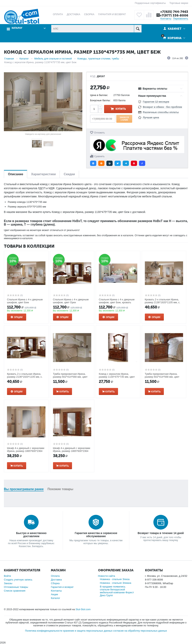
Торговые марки (179, 3)
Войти (7, 576)
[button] (93, 163)
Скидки (69, 174)
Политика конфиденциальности (44, 631)
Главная (9, 59)
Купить (121, 109)
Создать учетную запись (18, 580)
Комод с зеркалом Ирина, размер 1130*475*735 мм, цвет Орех (117, 377)
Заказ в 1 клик (124, 119)
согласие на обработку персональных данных (140, 631)
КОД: (93, 76)
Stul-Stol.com (83, 609)
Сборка (55, 583)
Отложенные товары (16, 587)
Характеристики (43, 174)
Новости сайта (107, 576)
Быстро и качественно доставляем (31, 535)
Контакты (166, 19)
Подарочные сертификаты (150, 3)
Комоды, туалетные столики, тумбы (98, 59)
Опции (18, 317)
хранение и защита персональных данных (88, 631)
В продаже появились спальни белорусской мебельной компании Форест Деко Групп (117, 591)
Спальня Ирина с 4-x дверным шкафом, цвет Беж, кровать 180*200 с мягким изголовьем (117, 302)
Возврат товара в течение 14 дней (161, 533)
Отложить (99, 133)
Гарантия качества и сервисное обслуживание (96, 535)
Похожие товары (60, 489)
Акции (54, 594)
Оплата (55, 576)
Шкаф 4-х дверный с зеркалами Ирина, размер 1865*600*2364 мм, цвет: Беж (26, 451)
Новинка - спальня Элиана (116, 583)
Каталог (17, 28)
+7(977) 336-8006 (174, 15)
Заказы (8, 583)
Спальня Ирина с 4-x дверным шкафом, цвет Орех (71, 301)
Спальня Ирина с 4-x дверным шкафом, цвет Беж (25, 301)
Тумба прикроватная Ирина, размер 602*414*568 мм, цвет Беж (70, 377)
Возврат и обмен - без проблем (162, 107)
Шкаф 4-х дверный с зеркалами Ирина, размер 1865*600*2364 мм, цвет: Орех (72, 451)
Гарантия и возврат (62, 587)
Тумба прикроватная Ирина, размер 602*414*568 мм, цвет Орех (162, 377)
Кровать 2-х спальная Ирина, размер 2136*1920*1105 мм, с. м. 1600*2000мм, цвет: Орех (25, 377)
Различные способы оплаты (161, 112)
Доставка (56, 580)
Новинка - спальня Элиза (115, 579)
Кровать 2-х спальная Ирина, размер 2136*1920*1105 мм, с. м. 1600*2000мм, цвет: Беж (163, 302)
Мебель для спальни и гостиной (53, 59)
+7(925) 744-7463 (174, 12)
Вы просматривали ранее (24, 489)
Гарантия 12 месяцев (156, 102)
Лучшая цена (151, 117)
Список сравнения (15, 591)
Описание (16, 174)
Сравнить (99, 156)
